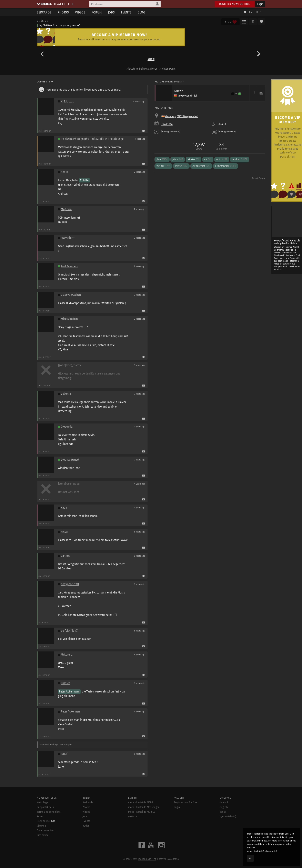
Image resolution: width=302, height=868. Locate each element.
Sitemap (41, 826)
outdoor (240, 159)
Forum (97, 12)
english (224, 807)
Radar (86, 826)
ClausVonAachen (71, 295)
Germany (170, 116)
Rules (40, 817)
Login (260, 4)
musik (181, 166)
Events (126, 12)
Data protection (46, 830)
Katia (64, 508)
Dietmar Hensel (70, 460)
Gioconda (67, 427)
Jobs (111, 12)
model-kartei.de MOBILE (142, 812)
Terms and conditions (49, 812)
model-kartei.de (147, 859)
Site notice (43, 835)
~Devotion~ (68, 238)
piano (178, 159)
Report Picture (258, 178)
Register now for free (235, 4)
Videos (80, 12)
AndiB (64, 172)
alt (208, 159)
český (223, 812)
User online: (46, 821)
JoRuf (64, 754)
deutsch (224, 802)
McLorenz (67, 655)
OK (250, 858)
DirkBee (47, 26)
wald (222, 159)
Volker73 (66, 394)
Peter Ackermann (69, 692)
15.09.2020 (167, 124)
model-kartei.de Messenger (144, 807)
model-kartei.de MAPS (141, 802)
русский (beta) (228, 817)
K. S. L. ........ (67, 102)
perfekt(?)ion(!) (69, 631)
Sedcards (44, 12)
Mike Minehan (69, 319)
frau (162, 159)
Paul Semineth (69, 266)
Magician (66, 209)
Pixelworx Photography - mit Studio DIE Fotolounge (92, 139)
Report (47, 131)
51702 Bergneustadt (188, 116)
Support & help (45, 807)
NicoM (65, 532)
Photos (63, 12)
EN (251, 12)
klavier (194, 159)
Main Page (42, 802)
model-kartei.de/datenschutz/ (262, 851)
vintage (164, 166)
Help (258, 12)
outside (43, 21)
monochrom (202, 166)
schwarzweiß (226, 166)
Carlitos (65, 556)
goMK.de (133, 817)
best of (76, 26)
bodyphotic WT (70, 584)
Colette (84, 180)
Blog (142, 12)
